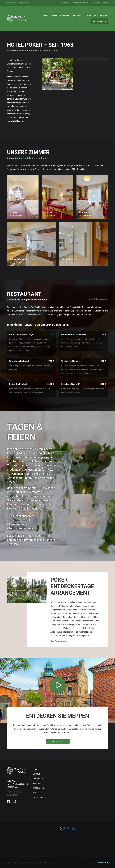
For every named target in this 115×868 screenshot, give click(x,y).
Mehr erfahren (58, 741)
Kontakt (96, 3)
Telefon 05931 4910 (15, 795)
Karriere (105, 3)
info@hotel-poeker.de (15, 792)
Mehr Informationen (98, 299)
